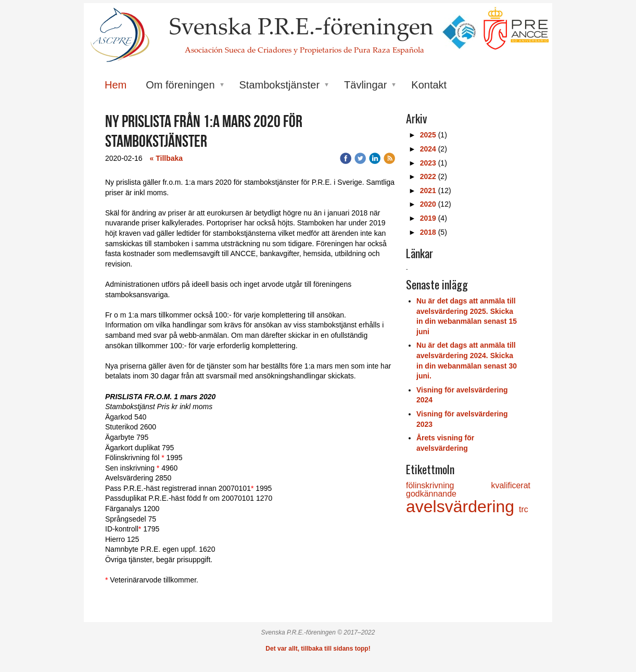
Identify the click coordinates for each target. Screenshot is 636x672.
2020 (428, 204)
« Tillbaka (167, 158)
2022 (428, 176)
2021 (428, 191)
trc (524, 509)
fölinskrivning (448, 485)
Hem (116, 85)
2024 (428, 149)
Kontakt (429, 85)
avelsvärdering (462, 506)
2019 (428, 218)
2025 (428, 135)
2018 (428, 232)
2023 (428, 163)
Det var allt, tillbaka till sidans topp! (318, 649)
